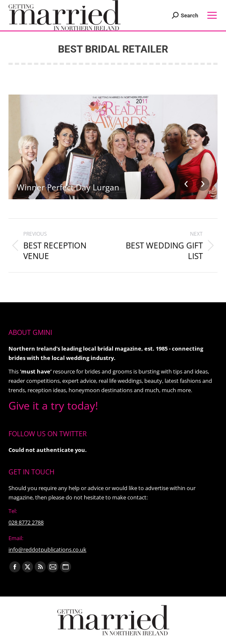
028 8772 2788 (26, 522)
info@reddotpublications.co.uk (47, 549)
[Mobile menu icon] (212, 15)
